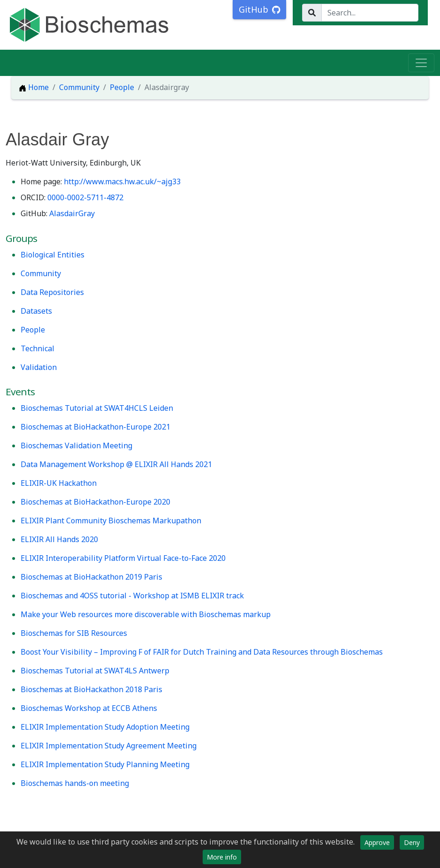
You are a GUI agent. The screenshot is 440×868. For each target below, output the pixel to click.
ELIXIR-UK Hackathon (59, 483)
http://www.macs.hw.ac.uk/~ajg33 (122, 181)
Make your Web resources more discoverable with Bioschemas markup (146, 614)
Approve (377, 842)
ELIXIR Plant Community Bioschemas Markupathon (111, 521)
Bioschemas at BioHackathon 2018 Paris (91, 689)
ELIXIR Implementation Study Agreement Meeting (109, 746)
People (122, 87)
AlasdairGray (72, 213)
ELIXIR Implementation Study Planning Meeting (105, 764)
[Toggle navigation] (421, 63)
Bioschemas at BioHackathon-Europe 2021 (95, 427)
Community (79, 87)
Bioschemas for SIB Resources (74, 633)
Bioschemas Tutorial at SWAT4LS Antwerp (95, 671)
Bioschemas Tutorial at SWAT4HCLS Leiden (97, 408)
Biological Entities (53, 255)
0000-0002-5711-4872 (85, 197)
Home (34, 87)
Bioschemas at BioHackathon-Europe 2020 (95, 502)
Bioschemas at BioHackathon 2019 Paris (91, 577)
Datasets (36, 311)
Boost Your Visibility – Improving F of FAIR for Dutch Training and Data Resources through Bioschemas (202, 652)
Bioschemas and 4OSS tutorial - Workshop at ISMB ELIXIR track (132, 596)
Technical (38, 348)
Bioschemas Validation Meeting (76, 445)
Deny (412, 842)
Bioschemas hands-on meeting (75, 783)
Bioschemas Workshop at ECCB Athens (89, 708)
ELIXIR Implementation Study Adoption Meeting (105, 727)
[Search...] (370, 13)
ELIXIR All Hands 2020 (59, 539)
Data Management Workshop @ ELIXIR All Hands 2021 (116, 464)
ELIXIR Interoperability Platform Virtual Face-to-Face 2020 (123, 558)
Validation (39, 367)
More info (222, 857)
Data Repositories (52, 292)
